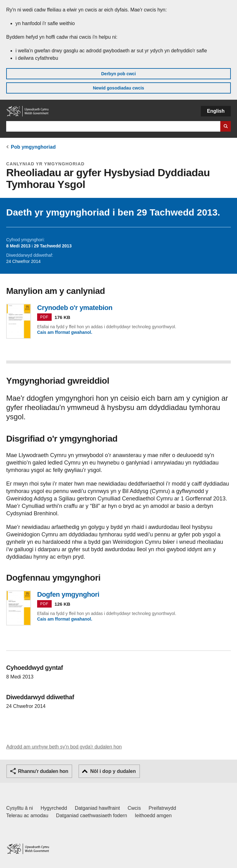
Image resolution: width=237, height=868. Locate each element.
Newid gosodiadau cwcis (118, 88)
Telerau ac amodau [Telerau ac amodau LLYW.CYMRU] (27, 816)
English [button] (216, 111)
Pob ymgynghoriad (33, 147)
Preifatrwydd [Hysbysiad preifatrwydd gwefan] (162, 808)
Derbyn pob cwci (118, 74)
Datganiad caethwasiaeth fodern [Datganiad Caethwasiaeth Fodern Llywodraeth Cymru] (92, 816)
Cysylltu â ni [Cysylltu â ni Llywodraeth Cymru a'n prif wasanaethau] (19, 808)
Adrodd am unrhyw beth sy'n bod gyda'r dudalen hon (64, 747)
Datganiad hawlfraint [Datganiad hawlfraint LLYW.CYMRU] (97, 808)
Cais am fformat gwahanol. (65, 332)
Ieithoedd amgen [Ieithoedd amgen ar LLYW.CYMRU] (153, 816)
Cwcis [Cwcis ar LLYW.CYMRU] (134, 808)
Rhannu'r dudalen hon (43, 771)
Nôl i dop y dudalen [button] (113, 771)
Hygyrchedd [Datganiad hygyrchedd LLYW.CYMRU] (54, 808)
